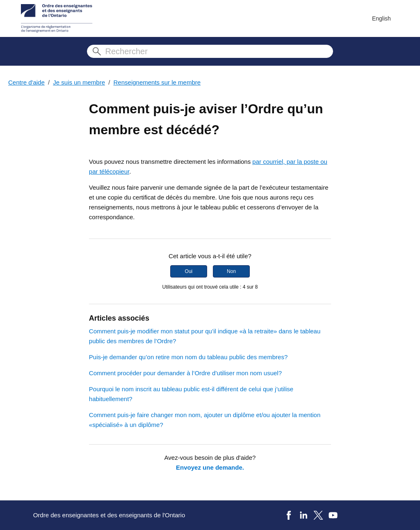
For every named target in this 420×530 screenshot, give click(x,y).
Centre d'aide (26, 82)
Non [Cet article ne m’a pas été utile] (231, 271)
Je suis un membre (79, 82)
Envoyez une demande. (210, 467)
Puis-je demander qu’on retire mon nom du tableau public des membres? (188, 357)
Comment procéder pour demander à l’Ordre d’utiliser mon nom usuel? (185, 373)
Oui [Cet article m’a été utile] (189, 271)
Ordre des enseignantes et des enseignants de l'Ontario (109, 515)
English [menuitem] (381, 18)
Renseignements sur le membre (157, 82)
